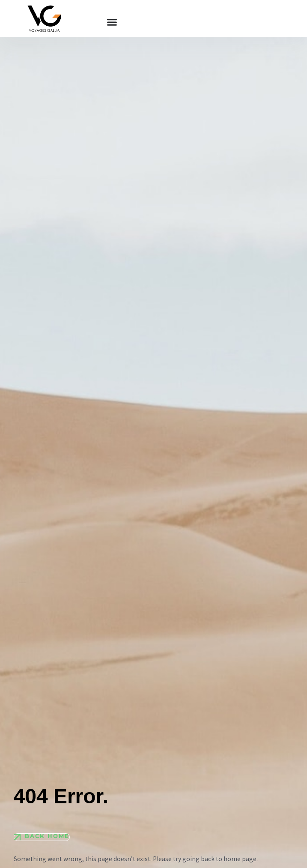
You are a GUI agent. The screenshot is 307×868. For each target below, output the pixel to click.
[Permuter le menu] (112, 22)
